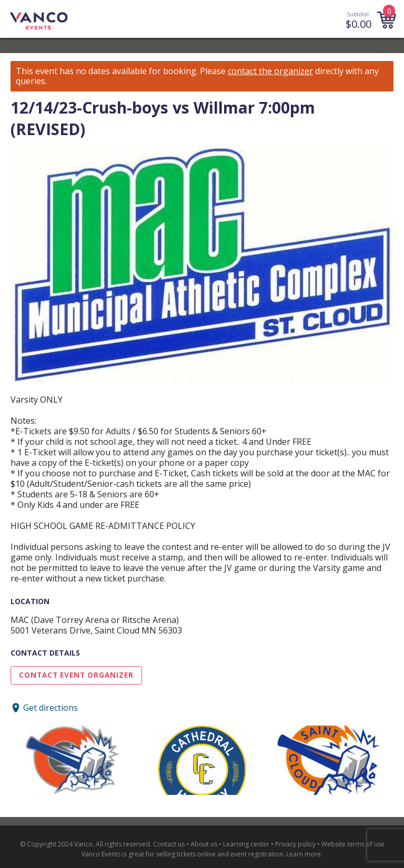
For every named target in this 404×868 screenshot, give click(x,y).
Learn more (304, 854)
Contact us (169, 844)
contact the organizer (270, 71)
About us (204, 844)
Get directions (50, 708)
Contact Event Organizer (76, 675)
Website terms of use (353, 844)
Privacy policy (295, 844)
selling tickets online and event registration (220, 854)
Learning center (246, 844)
